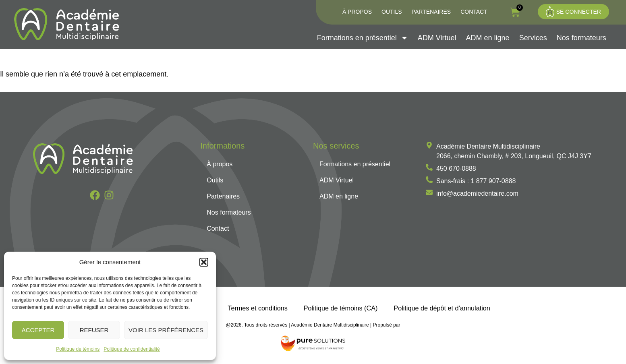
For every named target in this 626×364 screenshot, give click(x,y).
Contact (474, 12)
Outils (392, 12)
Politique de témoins (78, 349)
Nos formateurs (581, 38)
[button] (204, 262)
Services (533, 38)
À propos (357, 12)
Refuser (94, 330)
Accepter (38, 330)
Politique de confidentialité (132, 349)
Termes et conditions (257, 308)
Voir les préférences (166, 330)
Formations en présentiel (363, 38)
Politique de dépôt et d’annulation (442, 308)
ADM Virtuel (437, 38)
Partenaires (431, 12)
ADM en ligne (488, 38)
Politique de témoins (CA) (341, 308)
